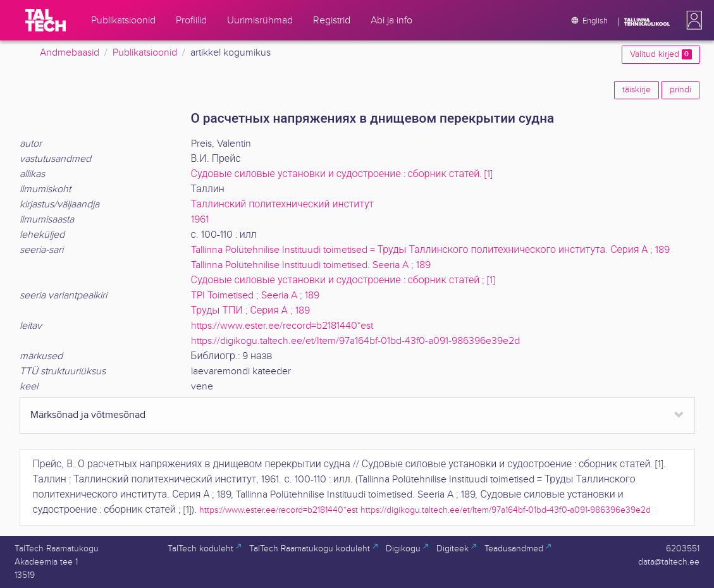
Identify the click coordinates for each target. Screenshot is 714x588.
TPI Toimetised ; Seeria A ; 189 (255, 296)
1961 (200, 220)
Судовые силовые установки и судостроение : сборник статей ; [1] (343, 280)
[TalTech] (46, 20)
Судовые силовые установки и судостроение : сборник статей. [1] (342, 174)
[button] (692, 20)
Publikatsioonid (145, 53)
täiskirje (637, 90)
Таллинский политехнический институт (283, 205)
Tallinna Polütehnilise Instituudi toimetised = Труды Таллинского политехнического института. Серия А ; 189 (431, 250)
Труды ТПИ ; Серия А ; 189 (250, 311)
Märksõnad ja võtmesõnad (88, 415)
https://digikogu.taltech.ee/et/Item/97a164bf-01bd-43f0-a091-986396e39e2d (355, 341)
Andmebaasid (70, 53)
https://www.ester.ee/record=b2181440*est (282, 326)
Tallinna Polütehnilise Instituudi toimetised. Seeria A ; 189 (311, 265)
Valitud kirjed (661, 54)
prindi (680, 90)
